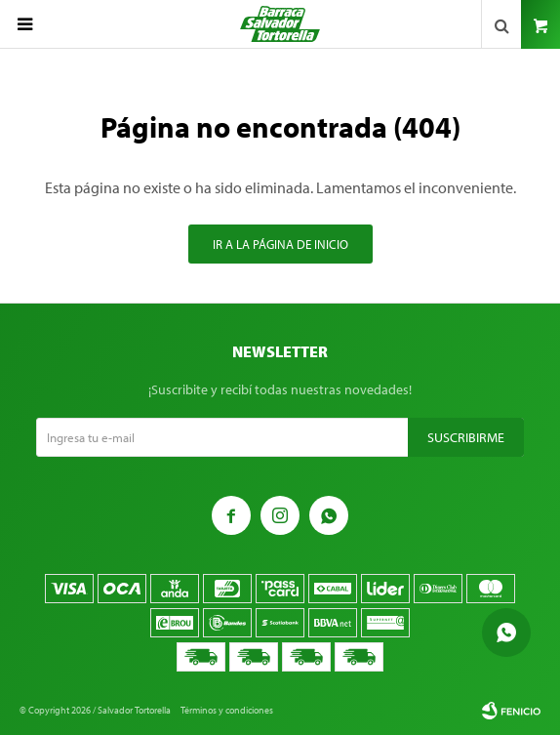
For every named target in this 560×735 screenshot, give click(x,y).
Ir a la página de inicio (280, 244)
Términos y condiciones (227, 710)
